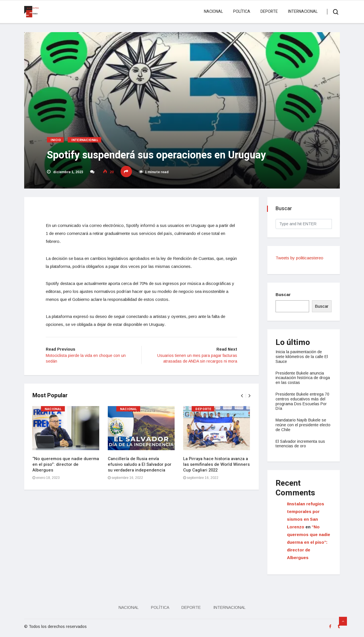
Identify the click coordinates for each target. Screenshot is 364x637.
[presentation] (242, 396)
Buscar (283, 294)
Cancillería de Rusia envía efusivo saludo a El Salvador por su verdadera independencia (140, 465)
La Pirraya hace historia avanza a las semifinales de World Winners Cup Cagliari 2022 (217, 465)
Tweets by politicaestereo (300, 258)
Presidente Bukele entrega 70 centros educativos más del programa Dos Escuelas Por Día (303, 401)
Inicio (56, 140)
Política (242, 12)
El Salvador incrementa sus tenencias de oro (301, 444)
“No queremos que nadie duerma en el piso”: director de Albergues (66, 465)
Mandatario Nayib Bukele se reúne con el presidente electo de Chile (303, 425)
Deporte (269, 12)
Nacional (213, 12)
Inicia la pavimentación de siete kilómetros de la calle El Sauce (302, 357)
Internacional (303, 12)
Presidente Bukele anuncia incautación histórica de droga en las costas (303, 378)
